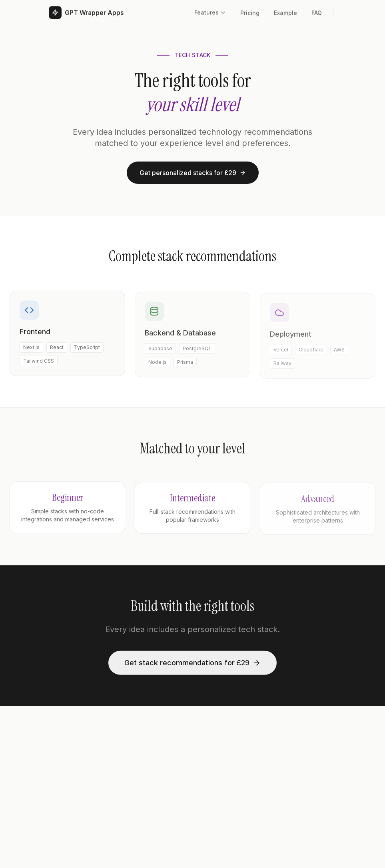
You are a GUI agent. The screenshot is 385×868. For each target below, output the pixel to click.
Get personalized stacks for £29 (193, 173)
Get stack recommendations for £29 (192, 664)
